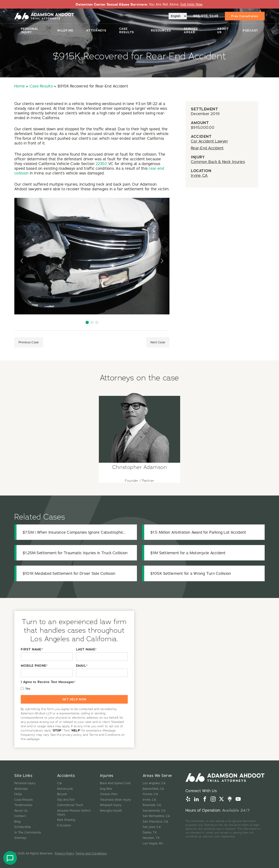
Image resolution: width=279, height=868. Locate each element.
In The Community (28, 832)
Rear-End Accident (207, 148)
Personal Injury (30, 30)
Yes (28, 689)
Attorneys (96, 30)
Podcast (250, 30)
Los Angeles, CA (154, 783)
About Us (223, 30)
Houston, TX (151, 838)
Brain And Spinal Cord (115, 783)
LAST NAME (86, 649)
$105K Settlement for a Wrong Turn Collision (191, 573)
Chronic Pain (109, 794)
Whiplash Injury (111, 805)
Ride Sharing (66, 820)
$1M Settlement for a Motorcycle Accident (188, 553)
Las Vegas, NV (153, 843)
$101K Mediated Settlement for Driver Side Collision (69, 573)
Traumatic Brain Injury (116, 800)
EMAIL (82, 666)
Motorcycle (65, 789)
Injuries (107, 776)
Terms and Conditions (91, 853)
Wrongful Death (111, 811)
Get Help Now (191, 4)
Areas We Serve (157, 776)
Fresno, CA (150, 794)
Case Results (127, 30)
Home (20, 86)
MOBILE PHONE (34, 666)
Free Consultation (245, 16)
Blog (17, 821)
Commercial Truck (70, 805)
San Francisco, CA (155, 821)
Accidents (66, 776)
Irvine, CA (199, 175)
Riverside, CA (152, 805)
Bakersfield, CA (153, 789)
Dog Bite (106, 789)
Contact (20, 816)
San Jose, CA (152, 827)
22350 (101, 164)
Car (60, 783)
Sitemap (20, 838)
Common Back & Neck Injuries (218, 162)
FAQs (18, 794)
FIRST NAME (32, 649)
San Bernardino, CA (156, 816)
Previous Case (29, 342)
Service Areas (191, 30)
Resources (161, 30)
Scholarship (23, 827)
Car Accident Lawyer (209, 141)
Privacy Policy (64, 853)
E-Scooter (64, 825)
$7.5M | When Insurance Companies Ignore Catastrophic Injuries (73, 532)
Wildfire (65, 30)
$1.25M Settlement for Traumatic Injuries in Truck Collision (75, 553)
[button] (87, 322)
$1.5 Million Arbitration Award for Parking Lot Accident (198, 532)
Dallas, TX (150, 832)
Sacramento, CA (154, 811)
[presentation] (22, 261)
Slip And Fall (66, 800)
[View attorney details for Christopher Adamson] (139, 436)
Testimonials (23, 805)
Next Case (158, 342)
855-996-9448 (206, 16)
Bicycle (62, 794)
